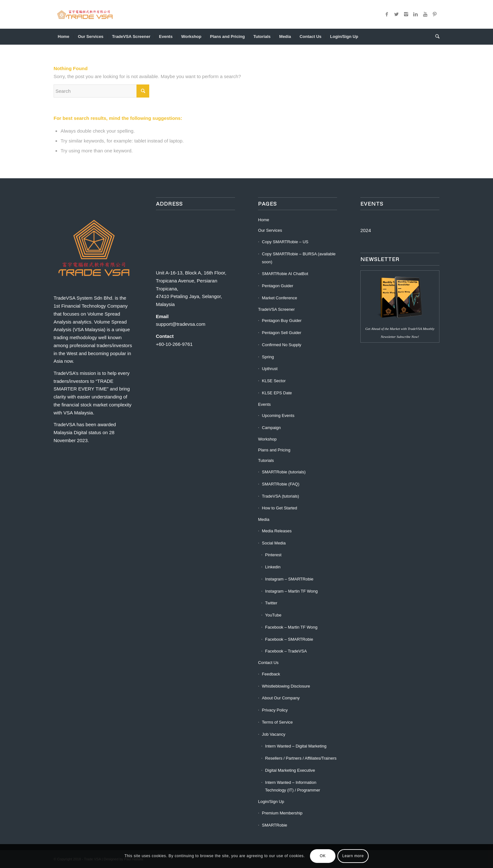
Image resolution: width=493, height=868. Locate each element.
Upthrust (270, 369)
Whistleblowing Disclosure (286, 686)
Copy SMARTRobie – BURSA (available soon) (299, 258)
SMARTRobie (274, 825)
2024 (366, 230)
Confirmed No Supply (282, 345)
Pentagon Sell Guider (282, 333)
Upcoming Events (278, 416)
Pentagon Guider (277, 286)
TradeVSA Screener (276, 309)
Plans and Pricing (274, 450)
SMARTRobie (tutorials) (284, 472)
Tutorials (266, 460)
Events (264, 404)
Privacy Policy (275, 710)
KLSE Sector (274, 381)
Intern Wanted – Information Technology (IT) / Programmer (293, 786)
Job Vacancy (273, 734)
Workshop (267, 439)
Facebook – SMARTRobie (289, 639)
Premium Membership (282, 813)
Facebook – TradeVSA (286, 651)
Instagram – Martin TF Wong (291, 591)
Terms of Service (277, 722)
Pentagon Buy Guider (282, 321)
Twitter (271, 603)
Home (264, 220)
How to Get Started (280, 508)
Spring (268, 357)
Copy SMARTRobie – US (285, 242)
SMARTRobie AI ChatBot (285, 274)
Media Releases (277, 531)
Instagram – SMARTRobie (289, 579)
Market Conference (280, 298)
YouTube (273, 615)
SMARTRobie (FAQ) (281, 484)
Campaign (271, 428)
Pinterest (273, 555)
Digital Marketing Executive (290, 770)
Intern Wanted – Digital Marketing (296, 746)
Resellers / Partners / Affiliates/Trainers (301, 758)
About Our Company (281, 698)
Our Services (270, 230)
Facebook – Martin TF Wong (291, 627)
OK (323, 856)
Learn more (353, 856)
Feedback (271, 674)
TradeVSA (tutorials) (280, 496)
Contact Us (268, 663)
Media (264, 519)
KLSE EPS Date (277, 393)
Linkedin (273, 567)
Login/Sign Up (271, 802)
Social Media (274, 543)
